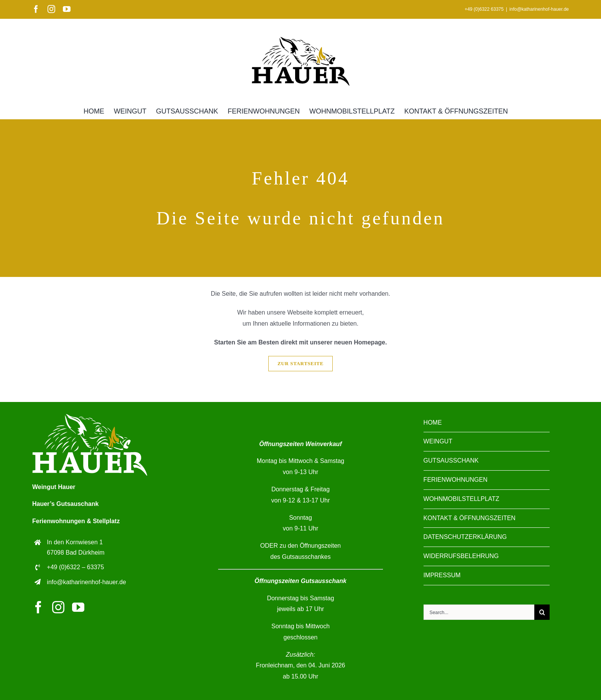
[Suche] (542, 612)
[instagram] (58, 607)
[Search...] (479, 612)
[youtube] (78, 607)
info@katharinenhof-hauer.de (539, 9)
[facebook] (38, 607)
